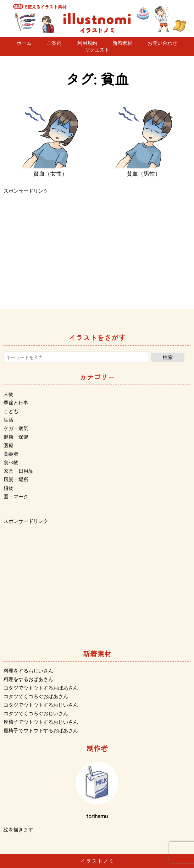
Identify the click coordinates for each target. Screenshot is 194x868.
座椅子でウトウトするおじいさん (41, 722)
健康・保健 (16, 437)
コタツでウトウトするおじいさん (41, 705)
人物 (9, 394)
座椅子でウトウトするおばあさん (41, 730)
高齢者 (11, 454)
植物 (9, 488)
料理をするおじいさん (28, 671)
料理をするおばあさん (28, 679)
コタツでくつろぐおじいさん (36, 713)
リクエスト (97, 50)
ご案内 (54, 43)
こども (11, 411)
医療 (9, 445)
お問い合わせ (162, 43)
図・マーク (16, 497)
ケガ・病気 (16, 428)
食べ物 (11, 462)
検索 (168, 357)
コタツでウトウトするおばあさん (41, 688)
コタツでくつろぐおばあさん (36, 696)
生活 (9, 420)
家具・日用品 (18, 471)
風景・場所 (16, 479)
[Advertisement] (97, 245)
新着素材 (122, 43)
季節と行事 (16, 403)
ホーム (24, 43)
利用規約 (87, 43)
